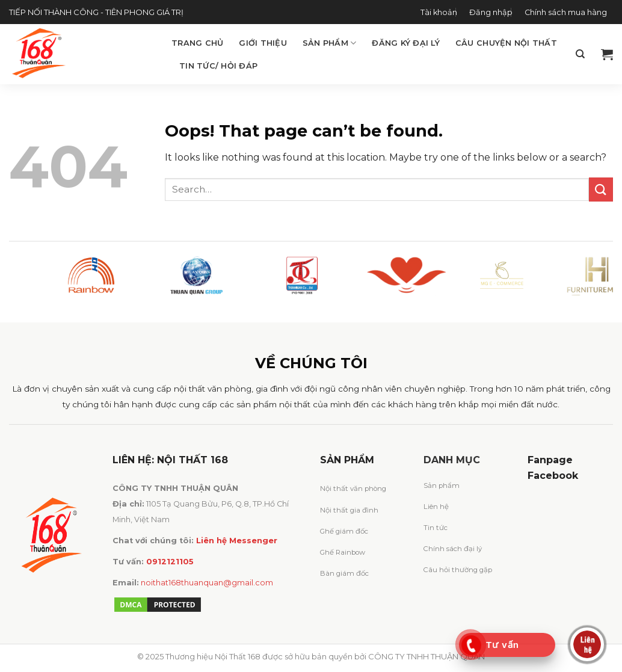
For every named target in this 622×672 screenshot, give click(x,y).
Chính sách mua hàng (566, 12)
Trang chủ (197, 43)
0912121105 (170, 562)
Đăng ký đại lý (406, 43)
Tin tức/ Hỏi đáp (218, 66)
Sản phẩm (330, 43)
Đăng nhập (491, 12)
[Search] (580, 54)
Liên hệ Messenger (237, 541)
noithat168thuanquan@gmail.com (207, 583)
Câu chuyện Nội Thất (506, 43)
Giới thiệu (263, 43)
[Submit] (601, 189)
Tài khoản (439, 12)
